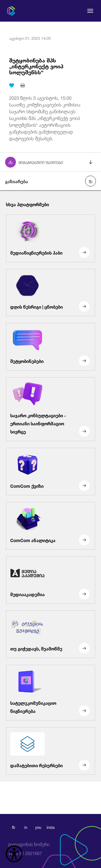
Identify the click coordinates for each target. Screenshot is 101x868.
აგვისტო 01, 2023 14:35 (30, 38)
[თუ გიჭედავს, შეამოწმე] (50, 634)
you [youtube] (38, 827)
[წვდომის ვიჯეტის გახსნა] (14, 854)
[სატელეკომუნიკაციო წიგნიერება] (50, 693)
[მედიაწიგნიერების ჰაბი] (50, 238)
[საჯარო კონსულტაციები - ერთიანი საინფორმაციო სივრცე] (50, 409)
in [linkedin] (26, 827)
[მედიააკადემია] (50, 580)
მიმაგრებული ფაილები (41, 162)
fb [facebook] (13, 827)
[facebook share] (90, 181)
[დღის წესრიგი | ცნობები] (50, 293)
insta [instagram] (51, 827)
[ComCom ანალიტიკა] (50, 526)
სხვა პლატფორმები (27, 204)
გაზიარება (17, 181)
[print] (23, 85)
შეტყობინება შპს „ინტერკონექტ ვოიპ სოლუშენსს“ (36, 66)
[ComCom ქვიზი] (50, 472)
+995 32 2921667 (29, 849)
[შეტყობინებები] (50, 347)
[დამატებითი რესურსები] (50, 751)
